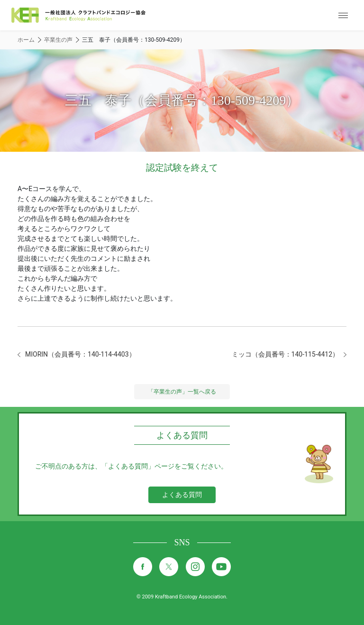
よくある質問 (182, 495)
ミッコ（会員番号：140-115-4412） (285, 354)
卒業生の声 (58, 40)
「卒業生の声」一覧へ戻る (182, 392)
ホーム (26, 40)
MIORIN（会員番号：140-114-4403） (80, 354)
